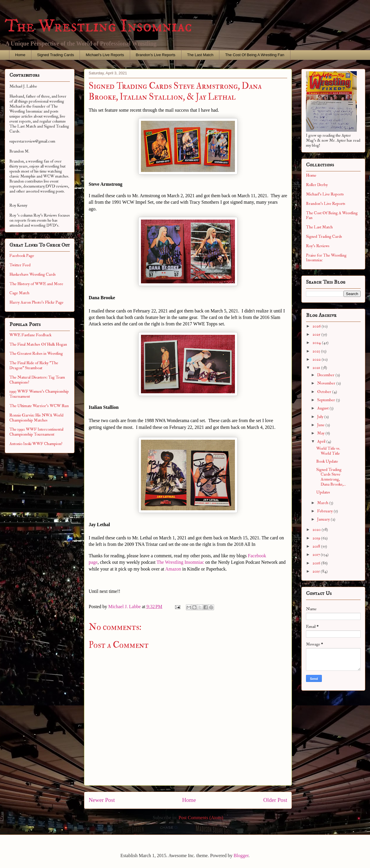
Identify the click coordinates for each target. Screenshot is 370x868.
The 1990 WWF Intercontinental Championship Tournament (36, 432)
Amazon (173, 569)
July (321, 417)
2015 (317, 571)
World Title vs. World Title (328, 451)
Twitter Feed (20, 265)
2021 (317, 368)
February (325, 511)
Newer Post (102, 800)
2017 (317, 555)
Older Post (275, 800)
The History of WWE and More (36, 284)
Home (20, 55)
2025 (317, 334)
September (327, 400)
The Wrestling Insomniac (98, 26)
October (325, 392)
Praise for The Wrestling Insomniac (326, 258)
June (321, 425)
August (323, 408)
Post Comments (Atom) (201, 818)
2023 (317, 351)
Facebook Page (22, 256)
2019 (317, 538)
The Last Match (200, 55)
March (323, 503)
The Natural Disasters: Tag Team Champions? (37, 380)
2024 (317, 343)
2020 (317, 530)
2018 (317, 546)
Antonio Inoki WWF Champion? (36, 444)
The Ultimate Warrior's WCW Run (39, 406)
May (321, 433)
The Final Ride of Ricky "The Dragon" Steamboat (34, 365)
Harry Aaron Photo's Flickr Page (36, 302)
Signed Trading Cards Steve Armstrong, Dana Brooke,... (331, 477)
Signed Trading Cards (55, 55)
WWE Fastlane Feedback (30, 335)
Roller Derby (317, 185)
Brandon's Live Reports (155, 55)
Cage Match (19, 293)
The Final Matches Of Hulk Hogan (38, 344)
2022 (317, 359)
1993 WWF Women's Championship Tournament (39, 394)
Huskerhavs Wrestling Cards (33, 274)
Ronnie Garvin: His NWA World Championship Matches (36, 418)
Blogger (241, 856)
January (324, 519)
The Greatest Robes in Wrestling (36, 353)
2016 (317, 563)
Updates (323, 492)
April (322, 441)
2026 (317, 326)
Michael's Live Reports (105, 55)
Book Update (327, 461)
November (327, 383)
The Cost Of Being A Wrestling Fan (255, 55)
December (326, 375)
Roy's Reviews (318, 246)
